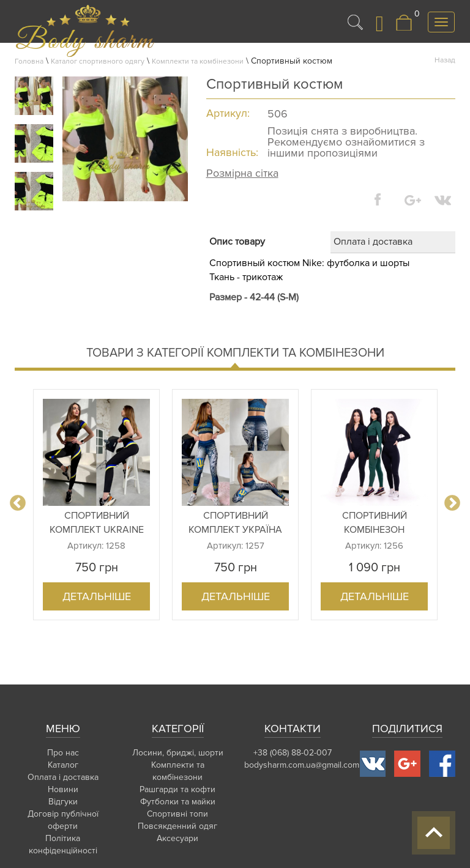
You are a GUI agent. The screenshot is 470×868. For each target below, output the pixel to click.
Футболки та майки (178, 802)
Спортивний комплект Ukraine (97, 523)
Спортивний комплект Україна (235, 523)
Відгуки (63, 802)
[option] (96, 505)
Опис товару (237, 242)
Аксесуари (177, 838)
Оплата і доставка (373, 242)
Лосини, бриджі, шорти (178, 753)
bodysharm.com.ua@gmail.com (302, 765)
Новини (63, 789)
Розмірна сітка (242, 173)
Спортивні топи (177, 814)
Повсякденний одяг (177, 826)
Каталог (63, 765)
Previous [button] (18, 503)
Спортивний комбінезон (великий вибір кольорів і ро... (375, 523)
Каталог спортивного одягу (98, 61)
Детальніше (97, 596)
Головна (29, 61)
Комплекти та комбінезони (198, 61)
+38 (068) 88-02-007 (293, 753)
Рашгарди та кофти (177, 789)
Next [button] (452, 503)
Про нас (63, 753)
